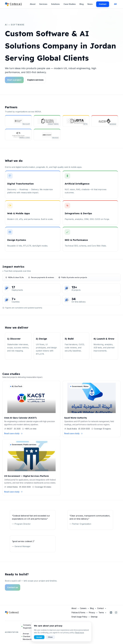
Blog (82, 4)
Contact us (13, 589)
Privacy (92, 614)
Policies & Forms (78, 614)
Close (50, 637)
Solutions (55, 4)
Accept (39, 637)
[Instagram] (116, 614)
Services (43, 4)
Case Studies (70, 4)
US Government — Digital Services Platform (26, 476)
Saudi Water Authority (76, 418)
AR (115, 4)
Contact (103, 4)
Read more (80, 633)
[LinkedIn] (111, 614)
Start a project (14, 80)
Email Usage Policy (79, 618)
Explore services (35, 80)
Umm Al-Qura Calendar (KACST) (20, 418)
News (90, 4)
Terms (101, 614)
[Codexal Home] (13, 4)
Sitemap (94, 618)
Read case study (13, 434)
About (33, 4)
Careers (83, 610)
